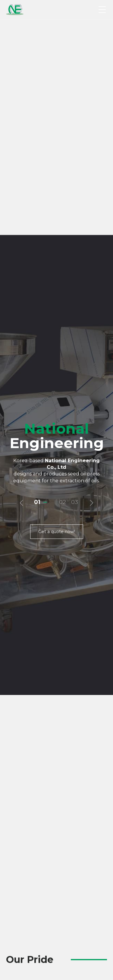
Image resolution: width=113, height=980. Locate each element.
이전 (22, 202)
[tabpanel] (56, 846)
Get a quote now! (56, 231)
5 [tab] (68, 904)
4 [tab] (63, 904)
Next (103, 649)
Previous (10, 649)
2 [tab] (64, 201)
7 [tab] (77, 904)
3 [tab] (76, 201)
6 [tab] (72, 904)
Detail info (40, 735)
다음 (91, 202)
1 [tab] (39, 201)
